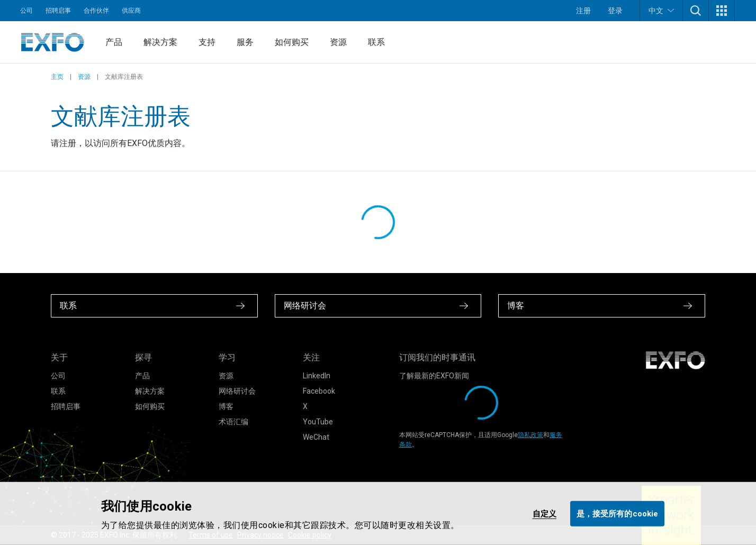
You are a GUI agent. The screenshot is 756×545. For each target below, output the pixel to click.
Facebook (319, 391)
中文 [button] (661, 10)
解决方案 (160, 42)
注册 (583, 11)
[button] (696, 11)
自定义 (544, 513)
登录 (615, 11)
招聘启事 (58, 11)
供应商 (131, 11)
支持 (207, 42)
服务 (245, 42)
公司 (26, 11)
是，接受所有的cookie (617, 513)
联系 (376, 42)
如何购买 (292, 42)
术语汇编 (233, 422)
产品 (114, 42)
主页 (57, 77)
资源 (338, 42)
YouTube (318, 422)
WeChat (316, 437)
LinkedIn (317, 376)
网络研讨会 (237, 391)
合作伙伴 (96, 11)
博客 (226, 406)
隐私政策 (530, 435)
